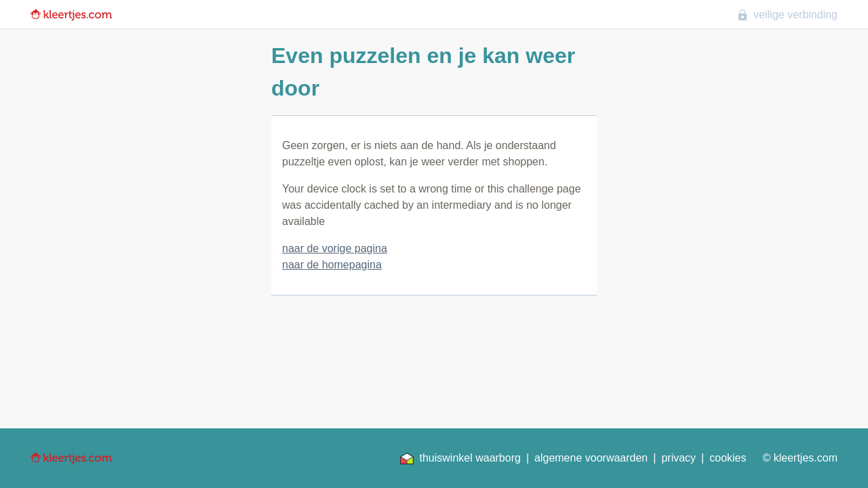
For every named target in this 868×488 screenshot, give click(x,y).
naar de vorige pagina (335, 248)
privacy (678, 458)
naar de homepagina (332, 265)
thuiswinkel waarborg (460, 458)
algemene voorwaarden (591, 458)
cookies (728, 458)
